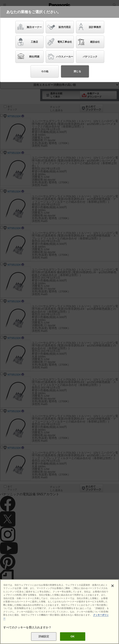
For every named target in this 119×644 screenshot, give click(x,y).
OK (73, 636)
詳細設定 (44, 636)
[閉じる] (113, 586)
